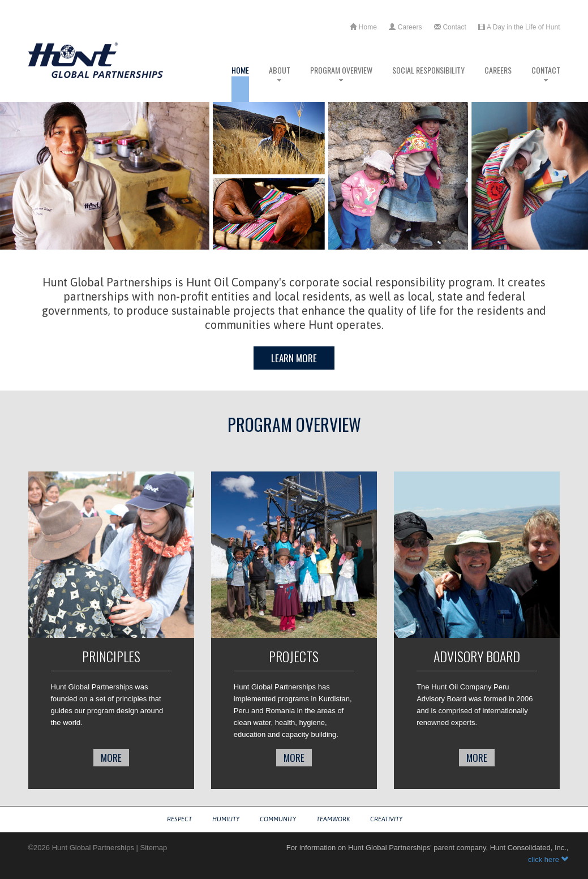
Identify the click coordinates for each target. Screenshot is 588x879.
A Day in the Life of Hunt (519, 27)
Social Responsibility (428, 83)
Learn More (294, 358)
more (111, 758)
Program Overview (341, 83)
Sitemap (154, 848)
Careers (405, 27)
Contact (450, 27)
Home (363, 27)
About (280, 83)
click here (548, 859)
